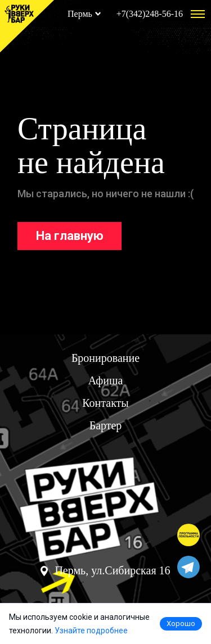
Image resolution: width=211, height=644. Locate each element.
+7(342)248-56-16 (150, 14)
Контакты (105, 403)
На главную (70, 236)
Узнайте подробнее (91, 631)
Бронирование (105, 358)
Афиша (106, 380)
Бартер (106, 425)
